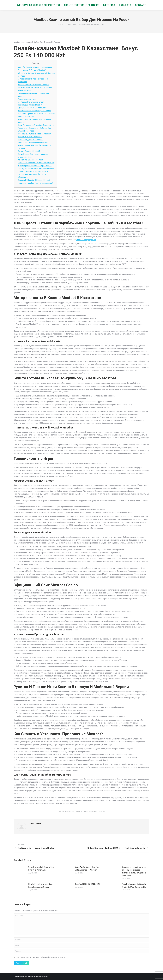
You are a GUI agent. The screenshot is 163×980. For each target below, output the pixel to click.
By (79, 811)
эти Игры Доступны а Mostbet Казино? (34, 134)
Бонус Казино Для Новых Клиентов (33, 154)
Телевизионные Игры (27, 99)
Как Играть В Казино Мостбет (30, 160)
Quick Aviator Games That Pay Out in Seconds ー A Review (87, 868)
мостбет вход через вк (86, 240)
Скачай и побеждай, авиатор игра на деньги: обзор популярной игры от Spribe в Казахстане (134, 871)
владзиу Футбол (25, 157)
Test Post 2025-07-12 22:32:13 (88, 884)
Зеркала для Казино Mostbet (30, 105)
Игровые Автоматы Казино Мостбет (33, 85)
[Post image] (20, 871)
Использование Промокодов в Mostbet (35, 111)
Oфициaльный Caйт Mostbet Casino (33, 108)
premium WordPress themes (39, 977)
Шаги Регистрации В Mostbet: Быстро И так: (36, 125)
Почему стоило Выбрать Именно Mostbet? (36, 169)
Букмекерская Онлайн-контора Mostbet (35, 166)
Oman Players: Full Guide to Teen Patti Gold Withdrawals (41, 868)
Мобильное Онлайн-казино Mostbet (33, 143)
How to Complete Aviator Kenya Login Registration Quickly (41, 886)
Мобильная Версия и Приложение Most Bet (36, 163)
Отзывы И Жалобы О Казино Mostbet (34, 180)
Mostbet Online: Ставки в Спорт (31, 102)
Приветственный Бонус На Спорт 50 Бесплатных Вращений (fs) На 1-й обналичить (33, 174)
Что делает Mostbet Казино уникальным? (35, 183)
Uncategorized (70, 811)
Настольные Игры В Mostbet (30, 137)
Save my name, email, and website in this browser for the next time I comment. (41, 957)
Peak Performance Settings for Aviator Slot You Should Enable (134, 886)
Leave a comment (99, 811)
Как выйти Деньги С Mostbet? (31, 140)
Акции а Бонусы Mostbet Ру (30, 151)
